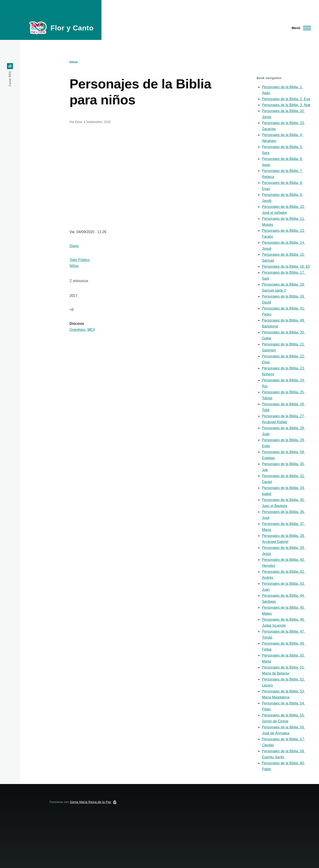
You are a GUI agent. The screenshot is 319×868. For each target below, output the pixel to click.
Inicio (74, 62)
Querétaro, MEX (82, 330)
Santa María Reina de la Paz (90, 802)
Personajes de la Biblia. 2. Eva (286, 99)
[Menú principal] (300, 28)
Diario (74, 246)
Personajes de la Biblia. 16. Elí (286, 266)
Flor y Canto (72, 28)
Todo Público (80, 260)
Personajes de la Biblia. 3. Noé (286, 105)
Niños (74, 266)
